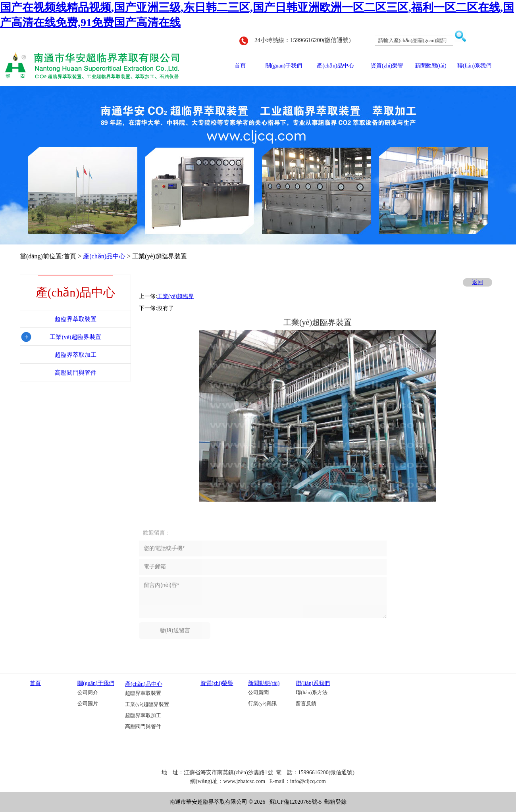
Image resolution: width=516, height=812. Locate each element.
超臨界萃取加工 (143, 716)
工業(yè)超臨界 (176, 296)
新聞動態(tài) (430, 66)
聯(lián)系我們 (474, 66)
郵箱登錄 (335, 802)
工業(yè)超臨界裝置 (147, 704)
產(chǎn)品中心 (335, 66)
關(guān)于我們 (284, 66)
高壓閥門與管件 (143, 727)
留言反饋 (306, 704)
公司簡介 (88, 693)
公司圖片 (88, 704)
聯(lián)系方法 (312, 693)
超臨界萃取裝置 (143, 693)
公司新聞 (258, 693)
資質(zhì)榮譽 (387, 66)
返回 (477, 282)
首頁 (240, 66)
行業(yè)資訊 (262, 704)
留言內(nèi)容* (263, 598)
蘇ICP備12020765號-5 (296, 802)
